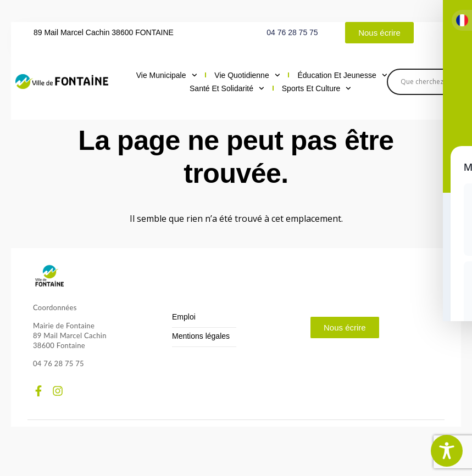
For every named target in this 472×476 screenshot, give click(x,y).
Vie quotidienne (247, 75)
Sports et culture (316, 88)
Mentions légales (201, 336)
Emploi (184, 317)
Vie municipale (167, 75)
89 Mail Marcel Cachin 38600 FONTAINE (104, 32)
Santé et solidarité (227, 88)
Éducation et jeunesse (342, 75)
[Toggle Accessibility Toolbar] (447, 451)
